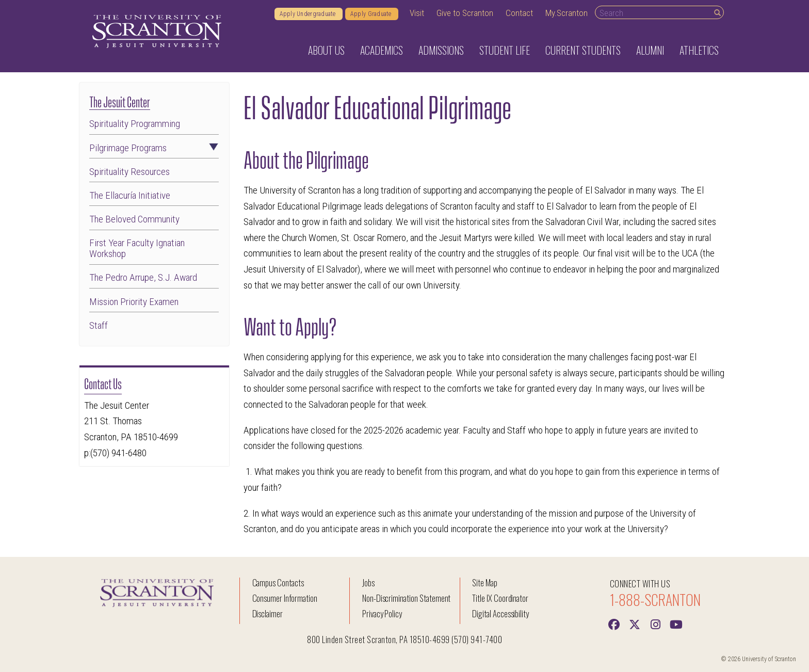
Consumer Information (285, 598)
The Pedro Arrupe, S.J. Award (143, 277)
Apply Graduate (372, 14)
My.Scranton (567, 13)
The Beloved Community (134, 219)
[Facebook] (614, 623)
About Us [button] (326, 50)
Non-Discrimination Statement (407, 598)
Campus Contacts (278, 582)
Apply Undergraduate (309, 14)
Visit (417, 13)
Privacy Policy (382, 613)
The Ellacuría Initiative (130, 195)
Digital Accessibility (500, 613)
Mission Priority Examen (134, 302)
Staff (99, 325)
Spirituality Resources (130, 172)
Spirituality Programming (135, 124)
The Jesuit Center (120, 101)
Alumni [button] (650, 50)
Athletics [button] (699, 50)
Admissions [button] (441, 50)
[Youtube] (676, 623)
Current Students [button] (583, 50)
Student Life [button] (505, 50)
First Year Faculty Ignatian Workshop (137, 248)
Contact (519, 13)
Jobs (368, 582)
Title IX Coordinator (500, 598)
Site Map (485, 582)
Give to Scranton (465, 13)
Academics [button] (382, 50)
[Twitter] (635, 623)
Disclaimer (268, 613)
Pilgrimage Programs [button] (154, 148)
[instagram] (655, 623)
